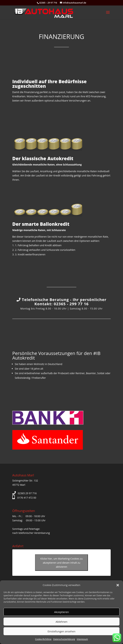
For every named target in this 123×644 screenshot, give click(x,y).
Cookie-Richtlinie (43, 639)
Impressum (82, 639)
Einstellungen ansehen (61, 631)
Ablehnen (62, 622)
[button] (118, 585)
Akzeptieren (61, 612)
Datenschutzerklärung (64, 639)
